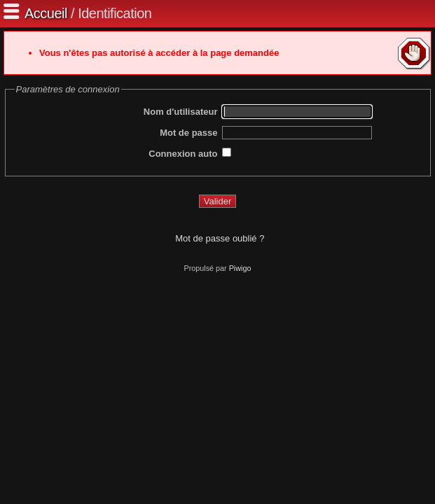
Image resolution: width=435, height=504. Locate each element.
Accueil (46, 13)
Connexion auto (183, 154)
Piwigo (240, 268)
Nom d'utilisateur (181, 112)
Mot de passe (188, 133)
